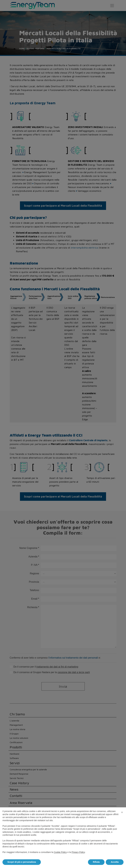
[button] (122, 812)
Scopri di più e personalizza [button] (22, 862)
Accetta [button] (115, 862)
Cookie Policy (60, 852)
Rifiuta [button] (96, 862)
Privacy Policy (78, 852)
